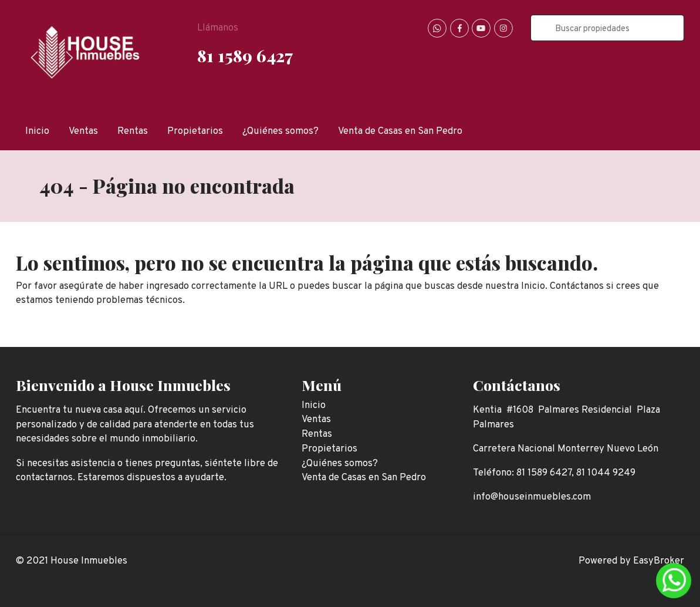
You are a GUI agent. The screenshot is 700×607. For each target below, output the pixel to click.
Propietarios (195, 131)
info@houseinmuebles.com (532, 497)
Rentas (133, 131)
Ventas (83, 131)
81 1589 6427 (245, 55)
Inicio (37, 131)
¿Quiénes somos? (280, 131)
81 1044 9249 (606, 473)
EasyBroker (659, 561)
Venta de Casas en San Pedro (400, 131)
